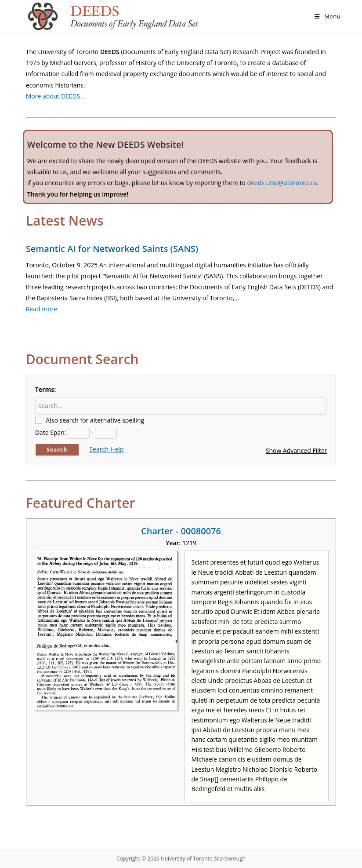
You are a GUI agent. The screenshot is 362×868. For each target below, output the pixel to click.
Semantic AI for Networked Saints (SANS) (112, 249)
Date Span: (51, 432)
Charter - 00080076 (181, 531)
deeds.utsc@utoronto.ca (282, 183)
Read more (42, 309)
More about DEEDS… (56, 96)
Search (57, 450)
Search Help (106, 449)
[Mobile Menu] (328, 16)
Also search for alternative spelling (95, 420)
